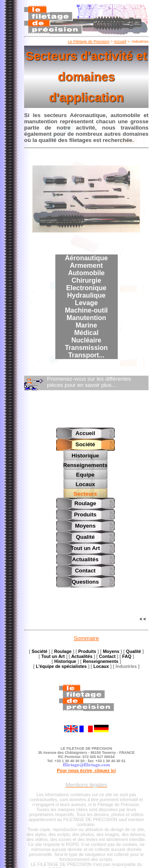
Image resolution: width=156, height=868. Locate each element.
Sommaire (86, 637)
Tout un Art (85, 547)
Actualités (85, 558)
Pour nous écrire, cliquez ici (87, 769)
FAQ (127, 655)
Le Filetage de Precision (89, 42)
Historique (85, 456)
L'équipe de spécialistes (61, 665)
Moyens (85, 524)
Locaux (85, 483)
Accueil (120, 42)
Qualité (85, 536)
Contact (85, 569)
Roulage (85, 502)
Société (85, 444)
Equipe (85, 474)
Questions (85, 581)
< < (143, 618)
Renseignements (85, 465)
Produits (85, 513)
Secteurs (85, 493)
